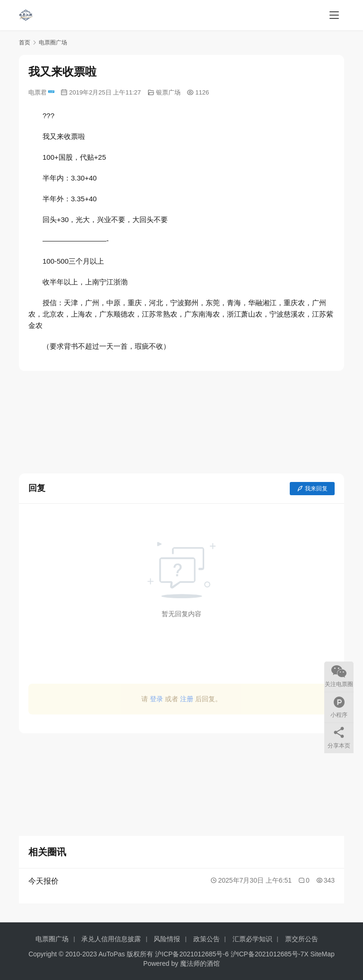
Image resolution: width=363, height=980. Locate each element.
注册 (187, 699)
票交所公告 (302, 939)
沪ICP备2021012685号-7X (270, 954)
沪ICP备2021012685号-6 (192, 954)
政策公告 (207, 939)
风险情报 (167, 939)
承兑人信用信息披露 (111, 939)
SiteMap (323, 954)
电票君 (41, 92)
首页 (25, 43)
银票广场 (168, 92)
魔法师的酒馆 (200, 963)
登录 (156, 699)
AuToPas (112, 954)
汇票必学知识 (252, 939)
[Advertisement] (181, 422)
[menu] (334, 15)
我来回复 (312, 489)
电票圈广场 (52, 939)
